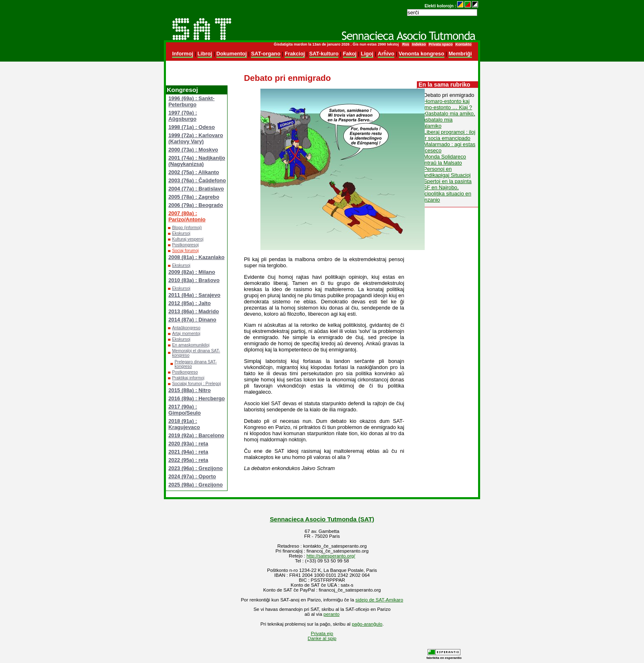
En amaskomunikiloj (191, 345)
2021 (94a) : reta (188, 452)
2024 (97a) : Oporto (192, 476)
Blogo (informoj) (187, 228)
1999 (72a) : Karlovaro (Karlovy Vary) (196, 138)
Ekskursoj (181, 233)
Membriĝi (460, 54)
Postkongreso (185, 372)
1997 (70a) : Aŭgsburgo (183, 116)
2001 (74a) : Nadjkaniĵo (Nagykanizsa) (197, 161)
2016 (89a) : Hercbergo (197, 398)
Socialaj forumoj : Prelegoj (197, 384)
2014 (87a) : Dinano (192, 320)
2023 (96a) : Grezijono (195, 468)
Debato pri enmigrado (449, 95)
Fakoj (350, 54)
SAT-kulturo (324, 54)
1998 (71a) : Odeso (192, 127)
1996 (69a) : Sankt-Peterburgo (191, 101)
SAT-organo (266, 54)
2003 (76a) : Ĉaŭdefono (197, 180)
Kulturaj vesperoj (188, 239)
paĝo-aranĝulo (367, 624)
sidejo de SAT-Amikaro (379, 600)
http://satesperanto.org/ (331, 556)
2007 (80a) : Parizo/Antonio (187, 216)
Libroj (205, 54)
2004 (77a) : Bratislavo (196, 189)
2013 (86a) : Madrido (194, 311)
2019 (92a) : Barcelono (196, 435)
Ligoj (367, 54)
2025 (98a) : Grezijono (195, 485)
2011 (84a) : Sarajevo (194, 295)
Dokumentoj (232, 54)
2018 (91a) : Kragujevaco (184, 424)
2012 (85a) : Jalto (190, 303)
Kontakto (463, 44)
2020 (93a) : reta (188, 444)
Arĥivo (386, 54)
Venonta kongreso (422, 54)
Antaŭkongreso (186, 328)
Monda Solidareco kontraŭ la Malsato (443, 160)
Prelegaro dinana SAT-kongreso (196, 364)
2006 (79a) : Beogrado (196, 205)
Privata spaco (441, 44)
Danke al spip (322, 638)
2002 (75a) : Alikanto (194, 172)
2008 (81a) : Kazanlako (197, 257)
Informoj (183, 54)
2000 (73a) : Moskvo (193, 150)
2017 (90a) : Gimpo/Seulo (185, 410)
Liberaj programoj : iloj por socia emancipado (447, 135)
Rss (405, 44)
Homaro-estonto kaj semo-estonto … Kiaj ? (445, 104)
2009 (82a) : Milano (192, 272)
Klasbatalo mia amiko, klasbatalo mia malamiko (447, 120)
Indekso (419, 44)
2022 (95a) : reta (188, 460)
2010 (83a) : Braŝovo (194, 280)
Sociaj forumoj (185, 251)
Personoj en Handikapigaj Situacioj (445, 172)
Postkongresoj (185, 245)
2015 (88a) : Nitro (190, 390)
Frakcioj (295, 54)
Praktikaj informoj (188, 378)
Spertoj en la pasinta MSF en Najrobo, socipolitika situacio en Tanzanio (445, 190)
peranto (332, 614)
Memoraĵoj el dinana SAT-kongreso (196, 353)
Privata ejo (322, 633)
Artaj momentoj (186, 334)
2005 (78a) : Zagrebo (194, 197)
